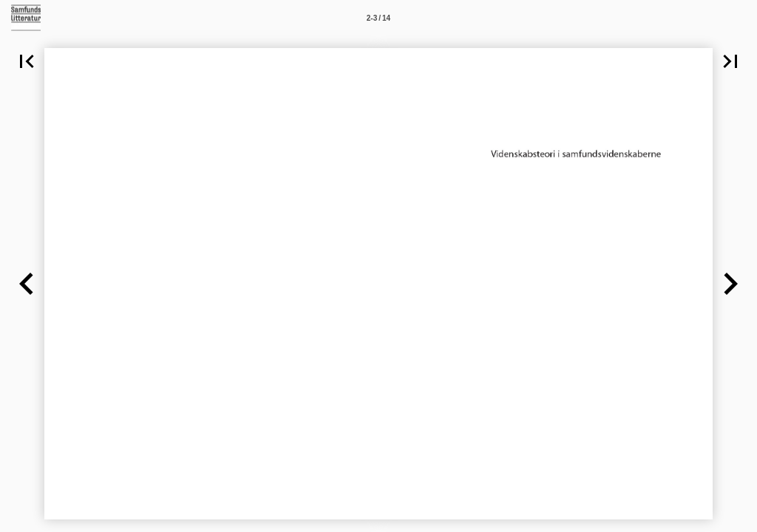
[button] (27, 61)
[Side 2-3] (378, 18)
